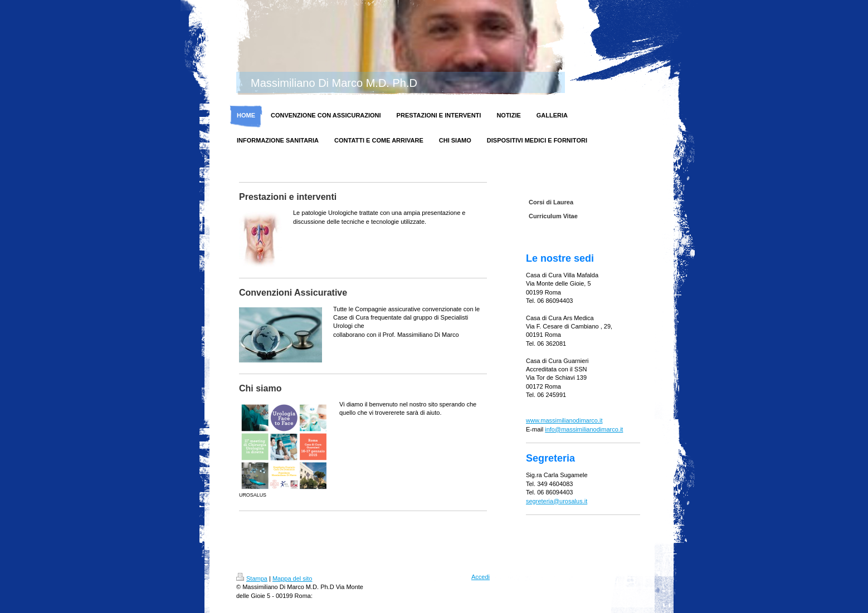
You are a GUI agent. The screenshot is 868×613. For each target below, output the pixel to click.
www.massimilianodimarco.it (564, 420)
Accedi (481, 577)
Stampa (252, 578)
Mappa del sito (292, 578)
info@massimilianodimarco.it (584, 429)
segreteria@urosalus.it (557, 501)
